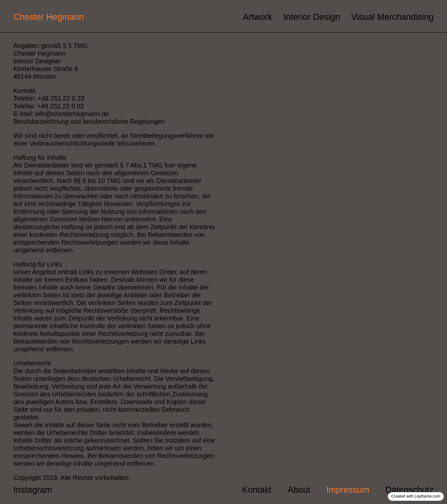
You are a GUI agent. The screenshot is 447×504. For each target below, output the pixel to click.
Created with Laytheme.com (416, 496)
